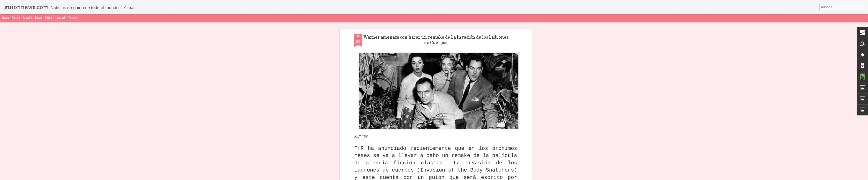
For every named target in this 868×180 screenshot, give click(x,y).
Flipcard (16, 18)
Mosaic (39, 18)
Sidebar (49, 18)
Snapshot (60, 18)
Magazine (28, 18)
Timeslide (73, 18)
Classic (6, 18)
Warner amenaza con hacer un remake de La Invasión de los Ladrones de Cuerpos (436, 40)
